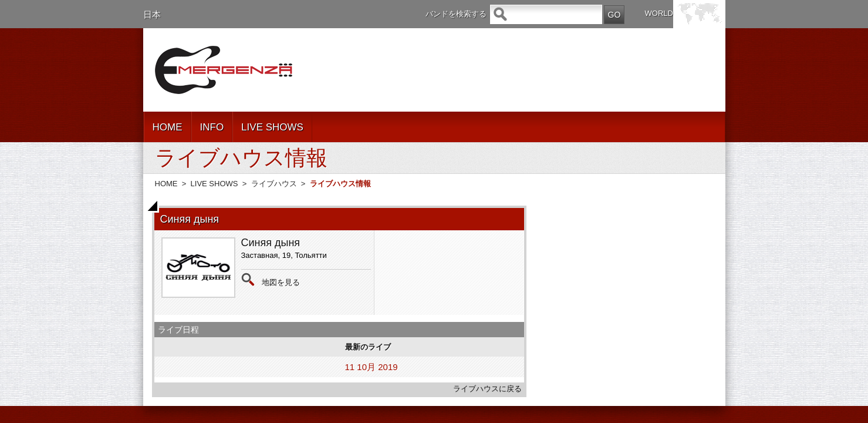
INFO (212, 127)
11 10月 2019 (371, 367)
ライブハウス (274, 184)
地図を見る (281, 282)
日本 (152, 14)
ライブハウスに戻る (487, 389)
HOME (168, 127)
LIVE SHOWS (272, 127)
